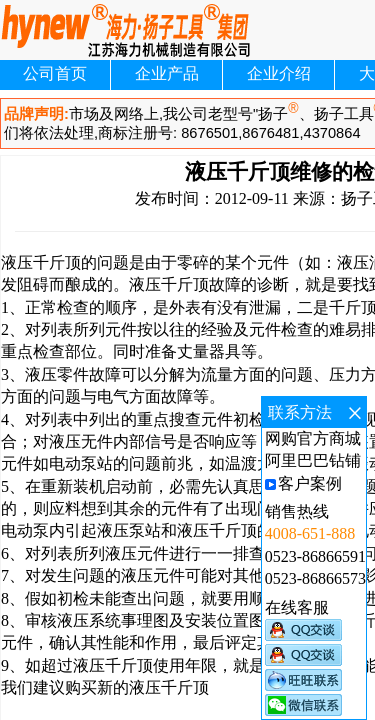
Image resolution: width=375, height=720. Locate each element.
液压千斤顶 (41, 262)
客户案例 (310, 483)
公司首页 (55, 73)
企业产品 (167, 73)
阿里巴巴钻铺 (313, 460)
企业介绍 (279, 73)
